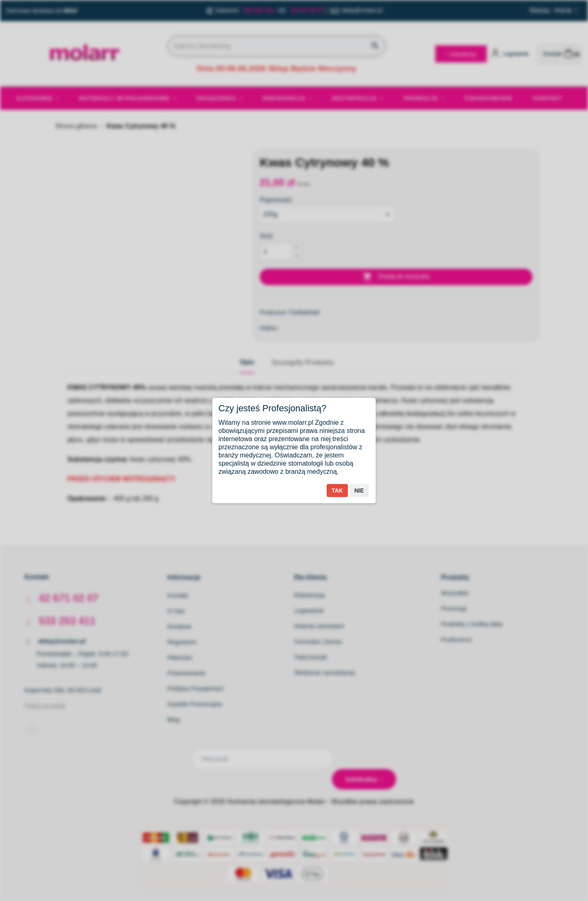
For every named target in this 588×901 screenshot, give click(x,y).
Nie (359, 491)
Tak (337, 491)
